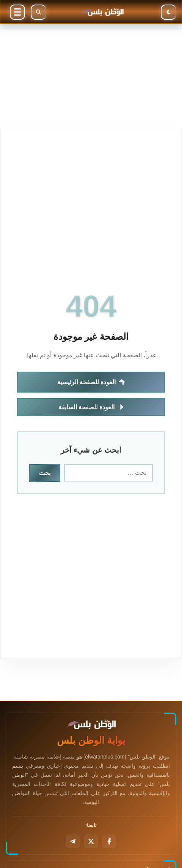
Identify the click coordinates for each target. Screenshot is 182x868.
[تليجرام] (73, 841)
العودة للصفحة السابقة (91, 407)
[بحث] (38, 12)
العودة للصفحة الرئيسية (91, 382)
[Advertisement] (91, 79)
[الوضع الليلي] (168, 12)
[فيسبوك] (109, 841)
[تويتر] (91, 841)
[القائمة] (17, 12)
